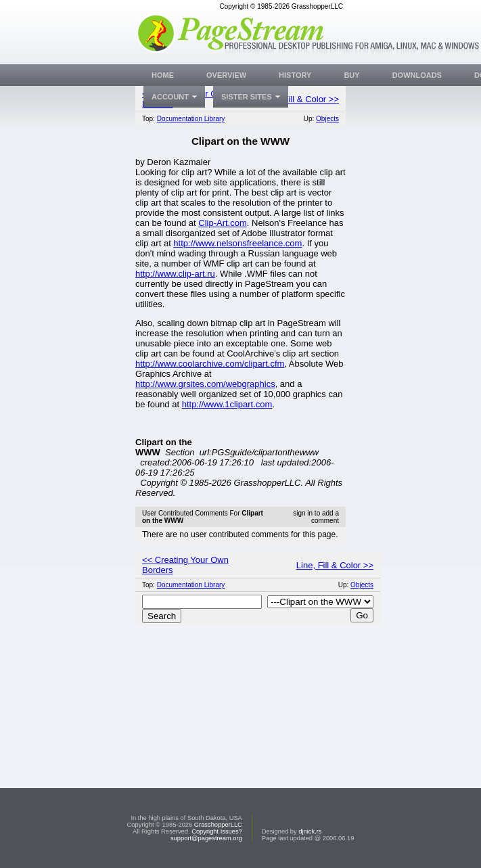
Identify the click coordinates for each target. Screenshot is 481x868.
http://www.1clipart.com (227, 404)
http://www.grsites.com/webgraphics (205, 384)
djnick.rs (310, 831)
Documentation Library (191, 119)
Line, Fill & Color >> (300, 99)
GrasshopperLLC (218, 825)
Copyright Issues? (217, 831)
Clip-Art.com (223, 223)
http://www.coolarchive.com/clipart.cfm (210, 364)
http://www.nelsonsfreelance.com (237, 243)
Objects (327, 119)
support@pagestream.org (206, 838)
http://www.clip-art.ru (175, 274)
